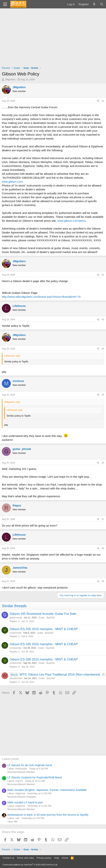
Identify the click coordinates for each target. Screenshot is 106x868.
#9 (103, 581)
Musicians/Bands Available (22, 797)
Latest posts (10, 759)
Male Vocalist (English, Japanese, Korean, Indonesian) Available (47, 790)
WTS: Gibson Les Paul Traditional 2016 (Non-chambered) (60, 675)
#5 (103, 395)
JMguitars (10, 79)
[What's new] (94, 4)
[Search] (102, 4)
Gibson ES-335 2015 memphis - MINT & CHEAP (44, 629)
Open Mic (13, 822)
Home (65, 858)
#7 (103, 519)
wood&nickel (16, 678)
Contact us (8, 858)
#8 (103, 548)
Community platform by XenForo (30, 865)
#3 (103, 320)
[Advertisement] (53, 36)
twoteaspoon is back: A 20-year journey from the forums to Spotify (48, 815)
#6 (103, 463)
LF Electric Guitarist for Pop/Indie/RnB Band (35, 777)
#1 (103, 101)
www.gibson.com (12, 182)
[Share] (98, 101)
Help (57, 858)
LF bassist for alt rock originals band (30, 765)
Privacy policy (44, 858)
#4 (103, 349)
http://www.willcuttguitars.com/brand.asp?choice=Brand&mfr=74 (41, 297)
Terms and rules (25, 858)
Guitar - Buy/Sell (46, 618)
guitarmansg (16, 618)
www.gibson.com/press (72, 221)
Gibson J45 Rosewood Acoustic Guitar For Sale (43, 614)
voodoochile (16, 633)
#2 (103, 275)
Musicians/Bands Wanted (21, 772)
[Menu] (5, 4)
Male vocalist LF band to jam (25, 802)
